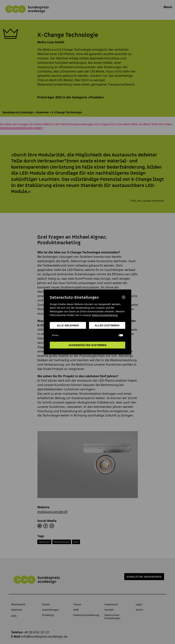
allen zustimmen (107, 325)
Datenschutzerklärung (105, 315)
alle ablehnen (68, 325)
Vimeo (87, 335)
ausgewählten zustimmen (87, 345)
